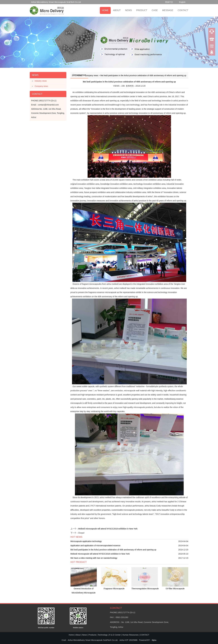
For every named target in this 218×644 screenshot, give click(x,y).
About (78, 635)
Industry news (41, 81)
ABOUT (117, 10)
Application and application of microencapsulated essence (96, 545)
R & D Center (115, 635)
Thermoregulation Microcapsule (145, 589)
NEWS (128, 10)
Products (92, 635)
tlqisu (154, 640)
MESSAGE (168, 10)
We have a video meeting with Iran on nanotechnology (94, 558)
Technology (103, 635)
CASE (155, 10)
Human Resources (130, 635)
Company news (41, 86)
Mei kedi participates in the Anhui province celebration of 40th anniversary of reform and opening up (143, 75)
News (84, 635)
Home (71, 635)
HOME (105, 10)
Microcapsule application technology (86, 541)
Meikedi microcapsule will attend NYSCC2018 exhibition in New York (108, 529)
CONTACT (183, 10)
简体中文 (169, 2)
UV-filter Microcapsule (175, 589)
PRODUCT (142, 10)
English (182, 2)
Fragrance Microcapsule (114, 589)
